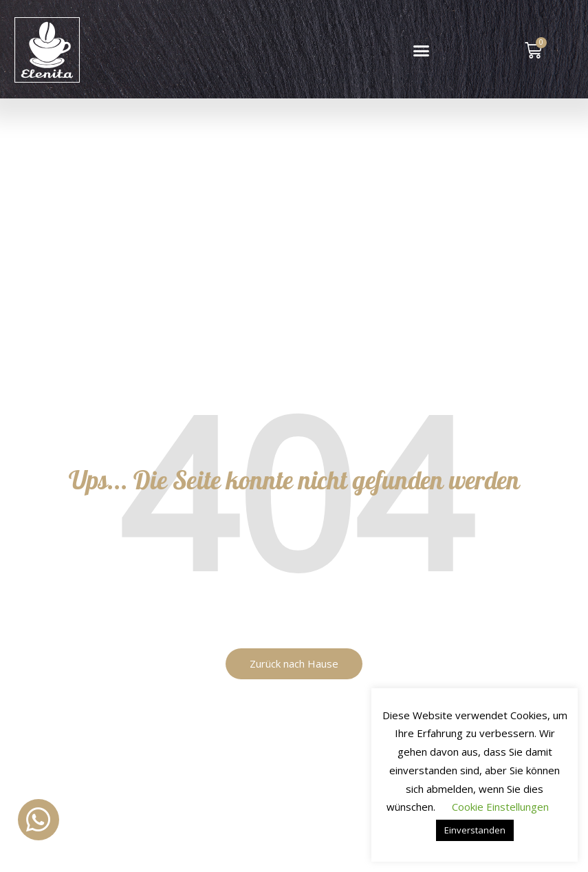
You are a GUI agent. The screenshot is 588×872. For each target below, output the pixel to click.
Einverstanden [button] (475, 830)
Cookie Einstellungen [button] (500, 807)
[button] (422, 51)
